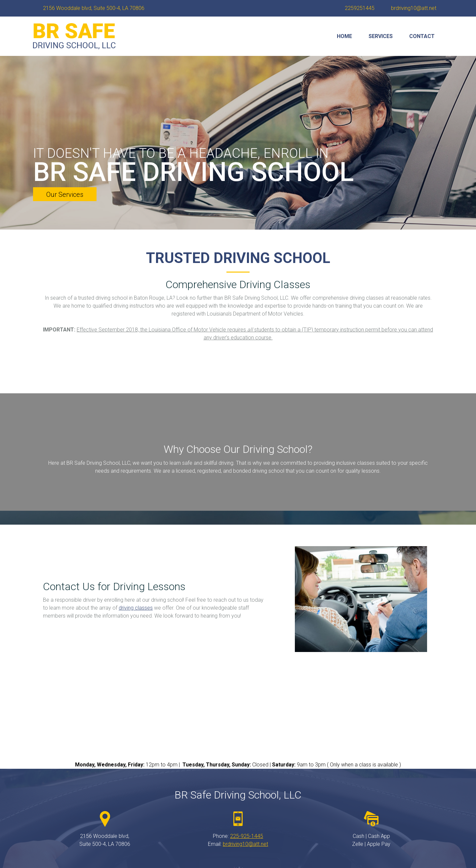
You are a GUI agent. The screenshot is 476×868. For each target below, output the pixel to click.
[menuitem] (344, 36)
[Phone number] (358, 8)
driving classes (136, 608)
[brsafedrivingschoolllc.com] (74, 36)
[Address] (92, 8)
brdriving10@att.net (245, 844)
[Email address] (412, 8)
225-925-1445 (247, 836)
